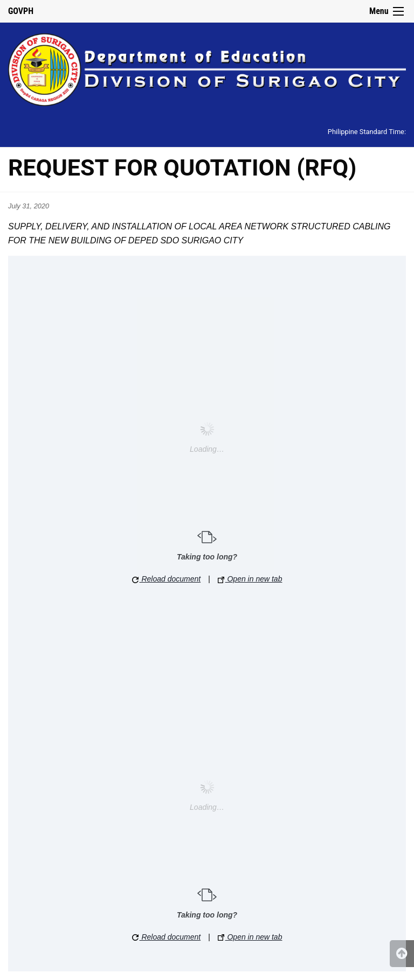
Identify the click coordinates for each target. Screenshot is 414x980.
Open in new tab (250, 579)
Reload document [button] (167, 579)
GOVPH (21, 11)
